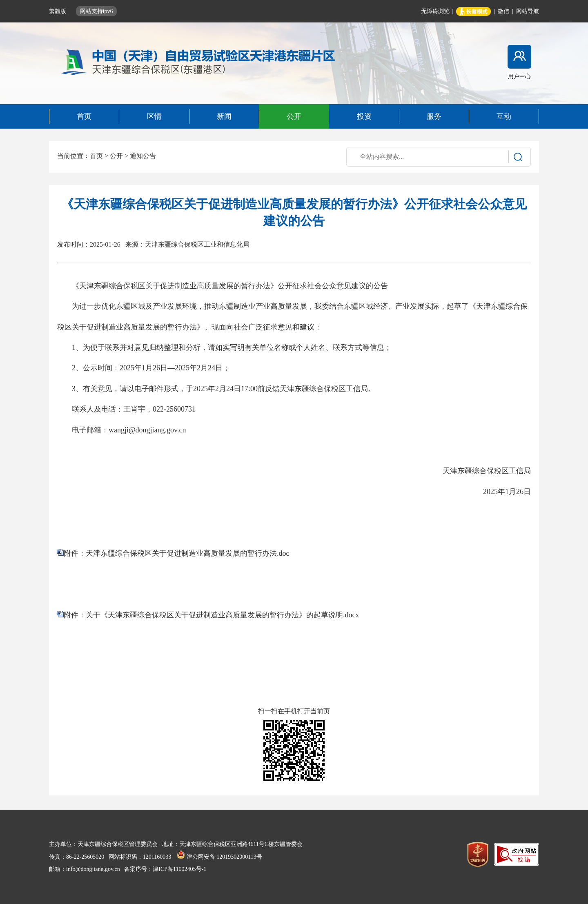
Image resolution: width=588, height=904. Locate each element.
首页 (96, 156)
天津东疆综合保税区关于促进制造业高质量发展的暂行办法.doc (188, 553)
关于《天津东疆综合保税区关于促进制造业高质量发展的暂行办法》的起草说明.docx (223, 615)
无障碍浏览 (435, 11)
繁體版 (58, 11)
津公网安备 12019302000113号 (219, 857)
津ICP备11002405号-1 (179, 869)
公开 (116, 156)
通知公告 (143, 156)
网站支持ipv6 (97, 11)
